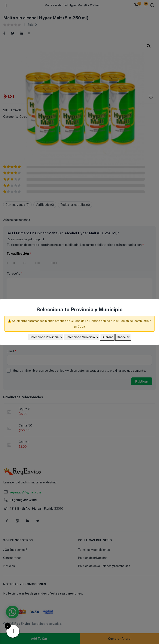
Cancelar (123, 337)
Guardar (107, 337)
